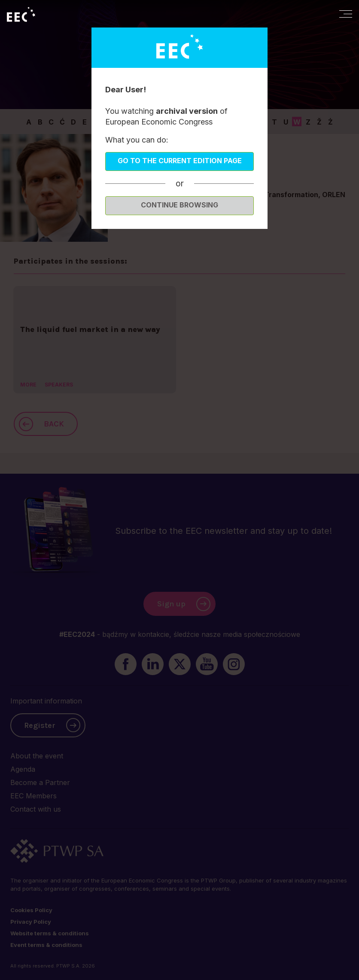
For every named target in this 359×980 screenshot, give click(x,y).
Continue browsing (179, 205)
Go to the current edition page (180, 161)
